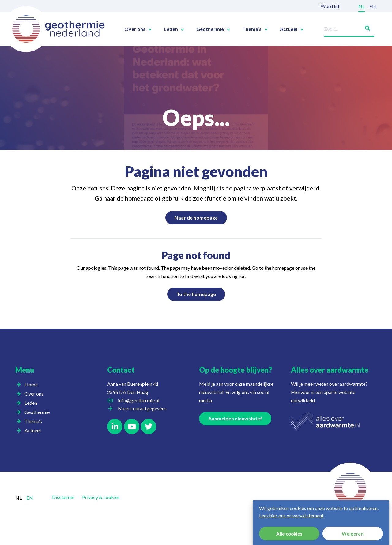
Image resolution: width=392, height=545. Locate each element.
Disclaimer (63, 497)
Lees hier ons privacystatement (291, 515)
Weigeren (353, 534)
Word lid (330, 6)
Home (31, 384)
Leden (174, 29)
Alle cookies (289, 534)
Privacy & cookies (101, 497)
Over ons (138, 29)
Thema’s (255, 29)
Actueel (292, 29)
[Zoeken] (365, 27)
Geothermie (213, 29)
